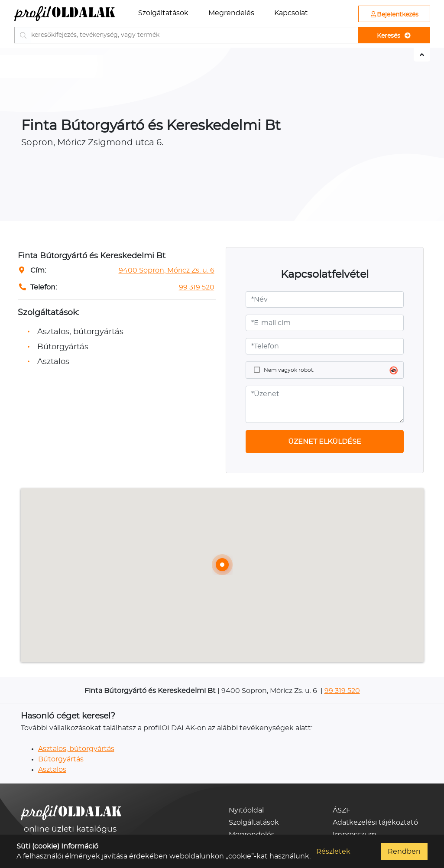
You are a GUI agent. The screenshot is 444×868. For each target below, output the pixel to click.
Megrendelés (231, 13)
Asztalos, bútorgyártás (76, 749)
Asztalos (52, 770)
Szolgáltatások (163, 13)
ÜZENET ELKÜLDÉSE (325, 442)
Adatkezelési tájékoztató (375, 822)
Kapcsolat (291, 13)
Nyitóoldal (246, 810)
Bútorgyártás (61, 759)
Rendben (404, 852)
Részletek (333, 852)
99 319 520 (197, 287)
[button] (222, 565)
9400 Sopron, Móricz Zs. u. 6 (167, 270)
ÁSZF (342, 810)
